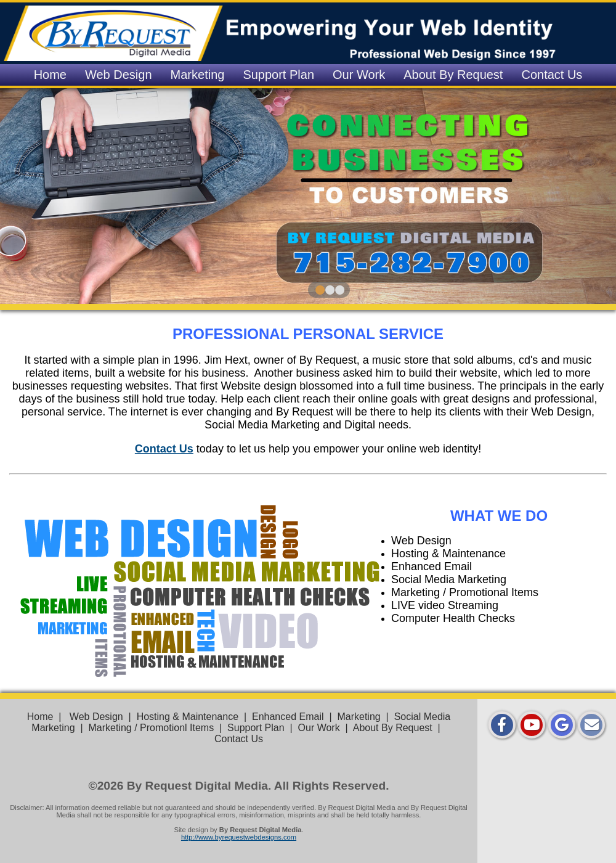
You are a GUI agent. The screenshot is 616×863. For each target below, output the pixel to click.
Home (50, 75)
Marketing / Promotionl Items (152, 728)
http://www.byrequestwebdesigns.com (239, 837)
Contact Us (552, 75)
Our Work (359, 75)
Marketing (198, 75)
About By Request (453, 75)
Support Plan (278, 75)
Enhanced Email (288, 717)
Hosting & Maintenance (188, 717)
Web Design (119, 75)
